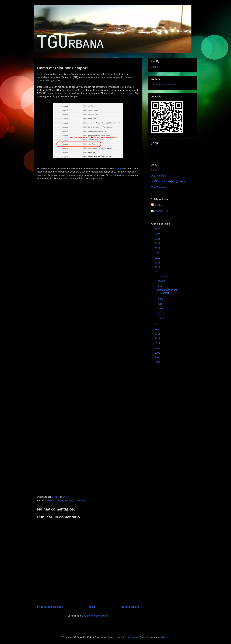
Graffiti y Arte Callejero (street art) (169, 181)
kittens (78, 500)
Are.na (154, 170)
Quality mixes (158, 176)
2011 (158, 343)
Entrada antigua (130, 607)
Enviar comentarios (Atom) (96, 616)
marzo (161, 308)
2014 (158, 329)
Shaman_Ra (161, 211)
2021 (158, 248)
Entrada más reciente (50, 607)
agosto (162, 281)
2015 (158, 324)
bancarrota (125, 93)
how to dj (69, 500)
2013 (158, 334)
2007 (158, 362)
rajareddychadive (130, 637)
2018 (158, 263)
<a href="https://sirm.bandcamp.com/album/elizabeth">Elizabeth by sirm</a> (168, 151)
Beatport (41, 74)
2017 (158, 267)
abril (160, 304)
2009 (158, 353)
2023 (158, 239)
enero (161, 318)
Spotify (155, 67)
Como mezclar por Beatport (167, 291)
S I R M (158, 205)
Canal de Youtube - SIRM (165, 85)
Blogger (165, 637)
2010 (158, 348)
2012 (158, 338)
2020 (158, 253)
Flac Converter (159, 187)
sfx (84, 500)
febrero (162, 313)
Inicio (92, 607)
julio (160, 286)
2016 (158, 272)
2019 (158, 258)
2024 (158, 234)
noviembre (164, 276)
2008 (158, 357)
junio (160, 299)
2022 (158, 243)
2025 (158, 229)
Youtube (119, 169)
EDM (60, 500)
